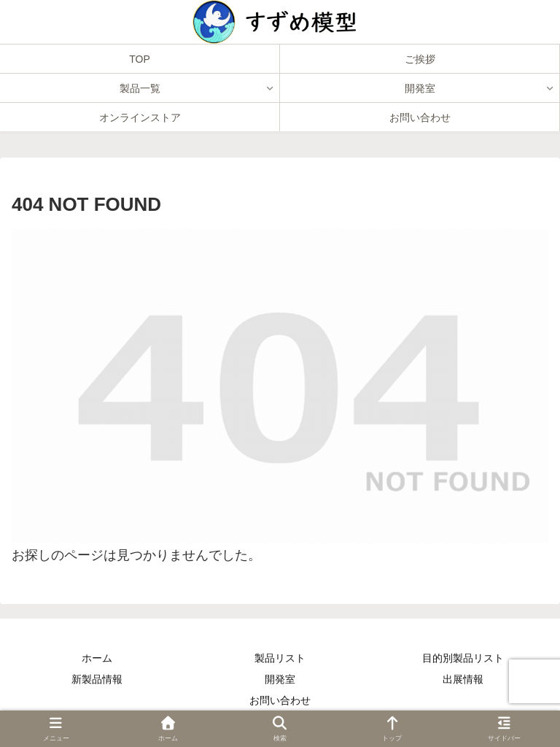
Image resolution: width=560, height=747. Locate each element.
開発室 (280, 679)
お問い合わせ (280, 700)
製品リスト (280, 658)
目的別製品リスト (463, 658)
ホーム (97, 658)
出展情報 (463, 679)
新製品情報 (97, 679)
